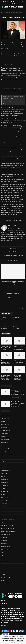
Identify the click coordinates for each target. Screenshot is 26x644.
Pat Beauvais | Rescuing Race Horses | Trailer (6, 362)
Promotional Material (8, 525)
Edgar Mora (5, 467)
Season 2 (5, 540)
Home (3, 13)
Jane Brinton (5, 488)
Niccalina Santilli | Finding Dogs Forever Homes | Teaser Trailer (6, 377)
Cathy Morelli (6, 449)
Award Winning (6, 430)
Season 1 (5, 537)
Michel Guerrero (6, 504)
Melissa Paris (6, 501)
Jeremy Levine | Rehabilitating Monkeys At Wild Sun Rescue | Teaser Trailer (18, 378)
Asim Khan (5, 427)
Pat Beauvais (5, 516)
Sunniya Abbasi (6, 547)
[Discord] (12, 3)
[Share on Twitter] (18, 221)
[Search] (25, 7)
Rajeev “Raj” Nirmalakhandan (9, 531)
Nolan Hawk (5, 19)
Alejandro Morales (7, 415)
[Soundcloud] (16, 2)
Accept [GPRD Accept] (20, 641)
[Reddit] (24, 2)
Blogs (4, 437)
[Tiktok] (15, 3)
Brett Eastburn (6, 440)
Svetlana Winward (7, 550)
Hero (4, 476)
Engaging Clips (6, 470)
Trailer (4, 559)
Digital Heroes (6, 461)
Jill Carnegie (5, 495)
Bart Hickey (5, 433)
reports (10, 61)
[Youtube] (11, 2)
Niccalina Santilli (6, 510)
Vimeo (4, 574)
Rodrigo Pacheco (6, 534)
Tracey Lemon (6, 556)
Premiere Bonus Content (8, 519)
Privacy (3, 600)
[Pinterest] (8, 2)
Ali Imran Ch (5, 421)
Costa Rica (5, 452)
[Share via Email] (21, 221)
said (11, 201)
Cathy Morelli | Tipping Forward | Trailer (19, 362)
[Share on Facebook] (17, 221)
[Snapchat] (18, 2)
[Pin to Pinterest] (19, 221)
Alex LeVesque (6, 418)
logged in (10, 297)
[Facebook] (2, 2)
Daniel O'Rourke (6, 458)
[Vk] (14, 2)
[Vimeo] (22, 2)
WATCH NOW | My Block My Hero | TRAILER (6, 348)
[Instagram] (6, 2)
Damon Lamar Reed (7, 455)
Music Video (5, 507)
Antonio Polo (6, 424)
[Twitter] (4, 2)
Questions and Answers (8, 528)
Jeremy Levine (6, 492)
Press (4, 522)
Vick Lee (4, 568)
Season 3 (5, 544)
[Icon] (7, 341)
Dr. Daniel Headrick (7, 464)
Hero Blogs (5, 479)
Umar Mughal (6, 562)
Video (4, 571)
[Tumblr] (19, 322)
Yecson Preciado (6, 577)
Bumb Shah (5, 443)
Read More (13, 643)
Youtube (4, 580)
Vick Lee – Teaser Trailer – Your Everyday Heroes (19, 348)
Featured (5, 473)
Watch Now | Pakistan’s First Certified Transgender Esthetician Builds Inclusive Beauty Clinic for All (18, 393)
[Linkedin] (9, 2)
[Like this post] (15, 221)
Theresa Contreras (7, 553)
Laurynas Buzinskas (7, 498)
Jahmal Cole (5, 485)
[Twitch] (20, 2)
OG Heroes (5, 513)
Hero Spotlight (6, 482)
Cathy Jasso (5, 446)
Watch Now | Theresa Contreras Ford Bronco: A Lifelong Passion (18, 403)
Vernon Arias (6, 565)
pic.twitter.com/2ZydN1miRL (10, 100)
